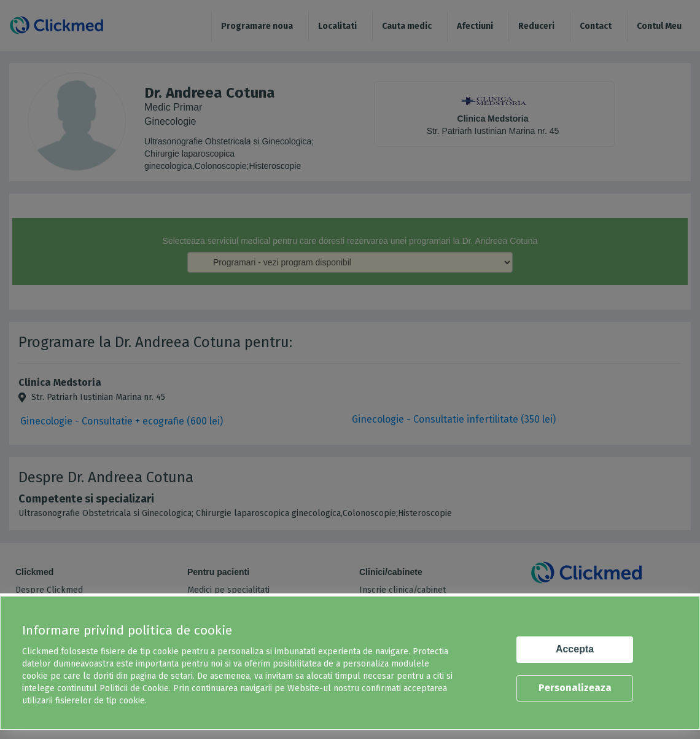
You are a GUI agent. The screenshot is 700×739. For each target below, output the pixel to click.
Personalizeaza (575, 688)
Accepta (575, 649)
